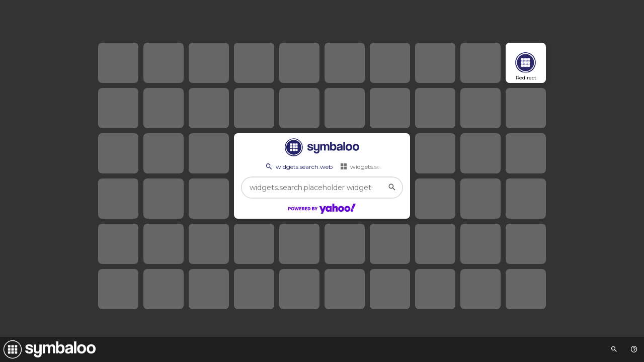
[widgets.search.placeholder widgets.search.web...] (322, 188)
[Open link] (526, 63)
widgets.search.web (298, 166)
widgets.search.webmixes (381, 166)
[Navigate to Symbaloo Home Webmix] (48, 349)
